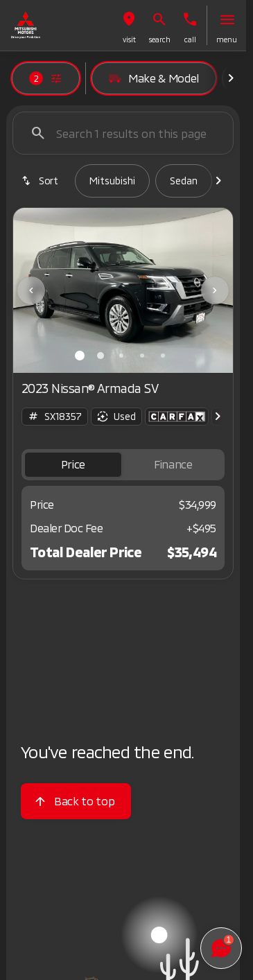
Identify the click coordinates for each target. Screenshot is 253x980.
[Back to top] (76, 801)
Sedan (184, 181)
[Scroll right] (231, 78)
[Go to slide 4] (142, 356)
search (160, 40)
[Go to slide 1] (80, 356)
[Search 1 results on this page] (123, 133)
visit (129, 40)
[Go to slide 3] (121, 356)
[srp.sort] (41, 181)
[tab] (73, 465)
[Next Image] (215, 290)
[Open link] (177, 417)
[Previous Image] (31, 290)
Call (190, 40)
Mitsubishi (112, 181)
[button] (129, 25)
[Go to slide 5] (163, 356)
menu (227, 40)
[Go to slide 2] (101, 356)
